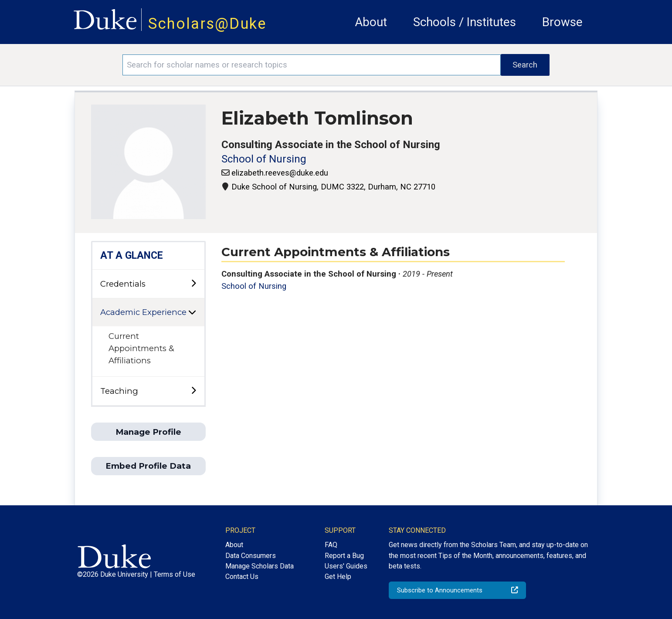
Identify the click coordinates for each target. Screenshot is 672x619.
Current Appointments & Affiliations (141, 348)
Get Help (338, 577)
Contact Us (242, 577)
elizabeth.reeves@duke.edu (280, 173)
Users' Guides (346, 566)
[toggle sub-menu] (193, 284)
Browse (562, 22)
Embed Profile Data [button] (148, 466)
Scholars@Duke (207, 24)
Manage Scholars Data (260, 566)
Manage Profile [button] (148, 432)
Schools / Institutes (465, 22)
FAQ (331, 545)
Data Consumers (251, 556)
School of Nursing (264, 159)
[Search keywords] (311, 65)
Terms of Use (175, 574)
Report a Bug (344, 556)
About (371, 22)
